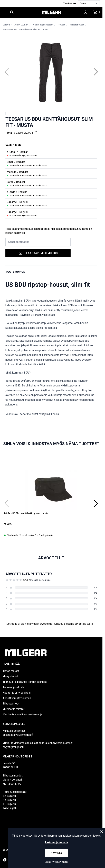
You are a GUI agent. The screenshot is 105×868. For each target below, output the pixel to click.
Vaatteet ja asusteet (43, 25)
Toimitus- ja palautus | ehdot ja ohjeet (25, 682)
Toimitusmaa (70, 3)
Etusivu (6, 25)
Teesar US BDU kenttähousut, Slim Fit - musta (25, 29)
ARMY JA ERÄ (21, 25)
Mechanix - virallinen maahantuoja (22, 714)
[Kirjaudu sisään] (85, 12)
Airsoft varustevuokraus (17, 698)
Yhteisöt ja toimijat (14, 709)
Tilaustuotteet (11, 704)
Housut (61, 25)
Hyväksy (56, 853)
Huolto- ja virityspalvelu (17, 693)
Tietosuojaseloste (13, 687)
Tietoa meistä (11, 671)
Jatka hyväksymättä (56, 862)
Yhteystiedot (10, 676)
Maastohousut (77, 25)
